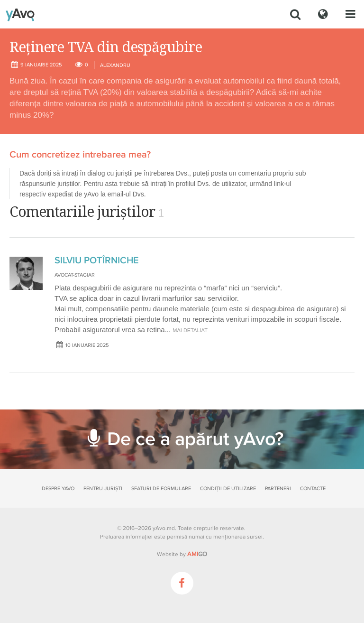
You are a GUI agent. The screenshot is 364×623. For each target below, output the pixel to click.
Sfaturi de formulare (161, 488)
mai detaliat (190, 330)
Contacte (313, 488)
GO (197, 554)
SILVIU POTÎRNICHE (97, 260)
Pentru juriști (103, 488)
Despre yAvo (58, 488)
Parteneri (278, 488)
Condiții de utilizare (228, 488)
